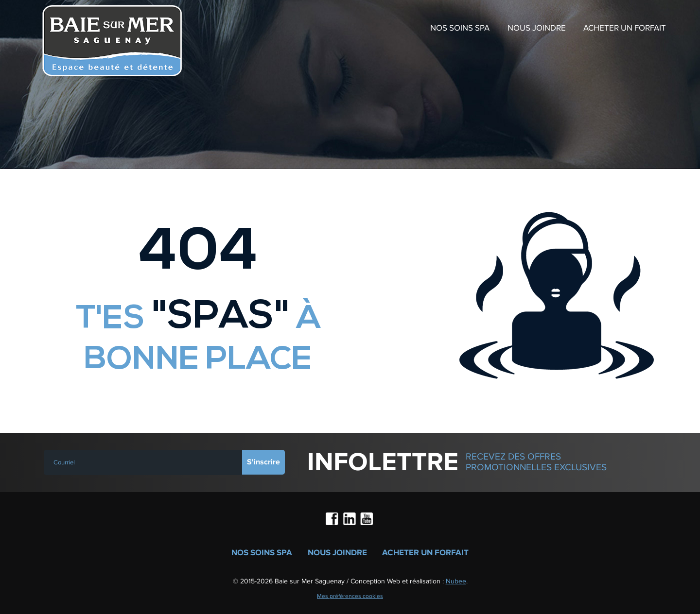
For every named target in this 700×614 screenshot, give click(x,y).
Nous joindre (537, 28)
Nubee (456, 581)
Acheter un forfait (625, 28)
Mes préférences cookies (350, 596)
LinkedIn (350, 520)
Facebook (333, 520)
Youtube (367, 520)
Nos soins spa (460, 28)
